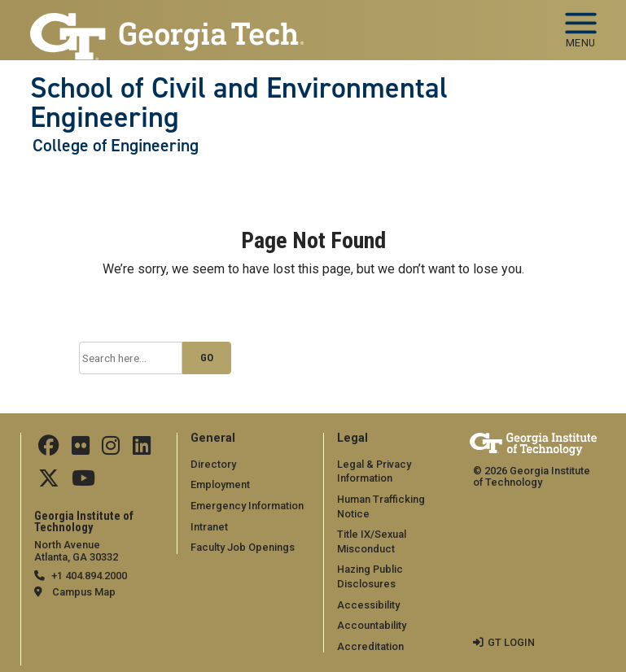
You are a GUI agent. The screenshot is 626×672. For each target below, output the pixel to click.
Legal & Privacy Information (374, 471)
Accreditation (370, 646)
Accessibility (368, 605)
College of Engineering (116, 146)
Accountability (372, 625)
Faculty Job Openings (243, 547)
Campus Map (84, 592)
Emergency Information (247, 506)
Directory (213, 464)
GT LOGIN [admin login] (511, 642)
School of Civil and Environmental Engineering (239, 103)
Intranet (209, 527)
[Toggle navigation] (581, 24)
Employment (220, 484)
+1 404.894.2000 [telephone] (89, 576)
